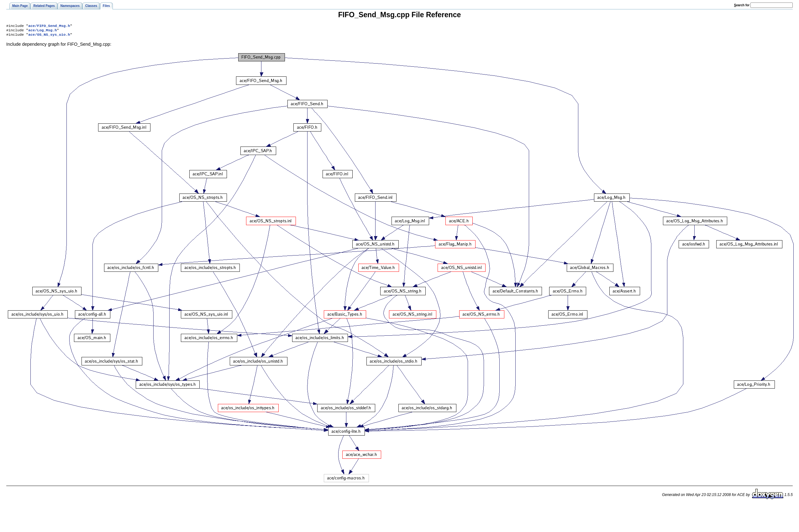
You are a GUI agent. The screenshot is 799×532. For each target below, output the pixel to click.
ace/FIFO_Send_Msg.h (49, 26)
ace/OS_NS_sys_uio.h (49, 36)
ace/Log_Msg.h (42, 31)
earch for (742, 5)
